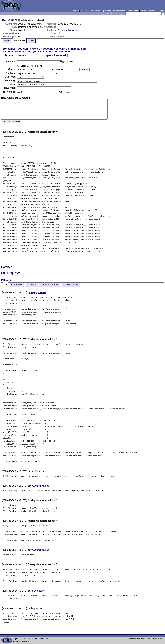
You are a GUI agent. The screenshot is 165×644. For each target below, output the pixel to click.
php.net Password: (55, 55)
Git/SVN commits (50, 285)
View (7, 41)
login (162, 11)
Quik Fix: (11, 62)
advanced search (120, 11)
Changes (32, 285)
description (69, 62)
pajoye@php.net (37, 292)
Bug (5, 20)
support (84, 11)
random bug (154, 11)
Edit (32, 41)
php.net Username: (15, 55)
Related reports (71, 285)
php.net (76, 11)
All (5, 285)
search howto (133, 11)
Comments (17, 285)
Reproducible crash (68, 30)
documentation (94, 11)
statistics (144, 11)
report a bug (107, 11)
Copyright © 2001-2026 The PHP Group (30, 639)
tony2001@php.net (38, 486)
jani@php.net (35, 608)
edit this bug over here (57, 52)
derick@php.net (37, 471)
